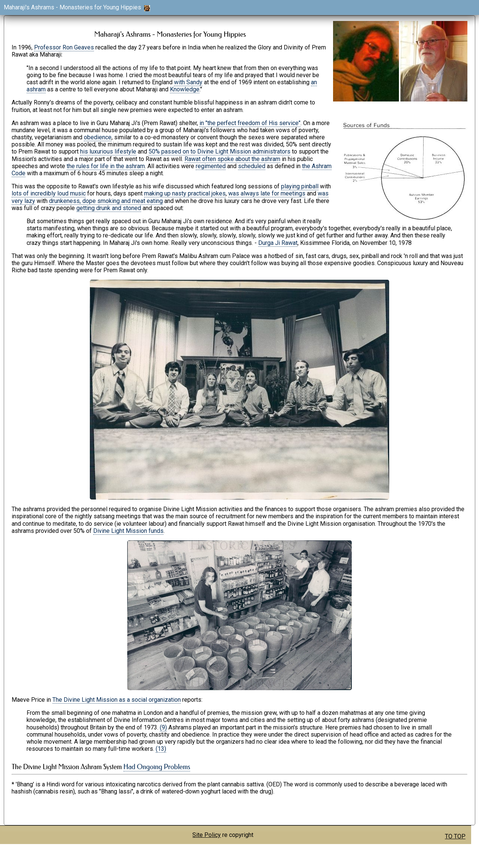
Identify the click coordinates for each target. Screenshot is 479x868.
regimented (211, 166)
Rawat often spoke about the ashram (232, 159)
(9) (163, 727)
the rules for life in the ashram (106, 166)
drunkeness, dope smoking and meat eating (106, 201)
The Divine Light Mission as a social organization (117, 700)
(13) (161, 749)
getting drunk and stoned (109, 208)
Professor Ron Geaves (64, 47)
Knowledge (185, 89)
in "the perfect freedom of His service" (250, 123)
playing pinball (300, 186)
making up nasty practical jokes (185, 193)
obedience (98, 137)
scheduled (252, 166)
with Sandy (188, 82)
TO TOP (455, 836)
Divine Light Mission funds (128, 531)
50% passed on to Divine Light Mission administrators (219, 151)
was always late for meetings (267, 193)
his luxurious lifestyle (108, 151)
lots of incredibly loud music (49, 193)
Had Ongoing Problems (157, 767)
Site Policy (207, 835)
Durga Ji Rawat (278, 243)
